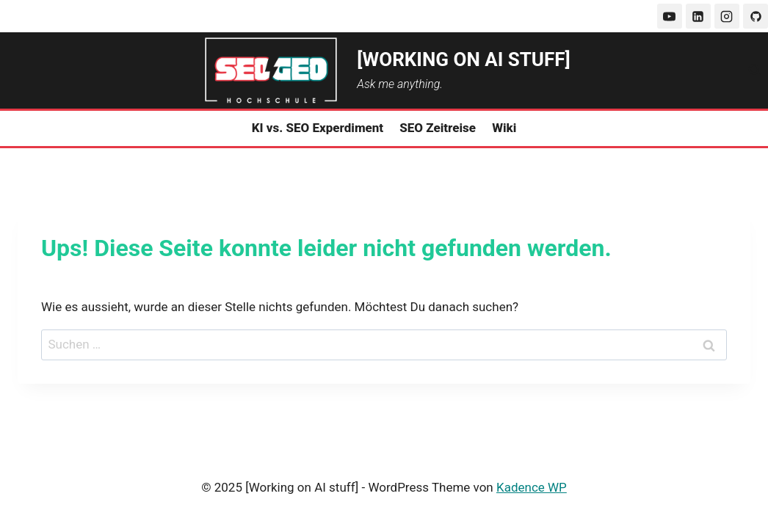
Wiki (504, 128)
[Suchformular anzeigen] (755, 70)
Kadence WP (532, 487)
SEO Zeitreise (438, 128)
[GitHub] (756, 16)
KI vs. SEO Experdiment (318, 128)
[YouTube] (670, 16)
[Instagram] (727, 16)
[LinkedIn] (698, 16)
